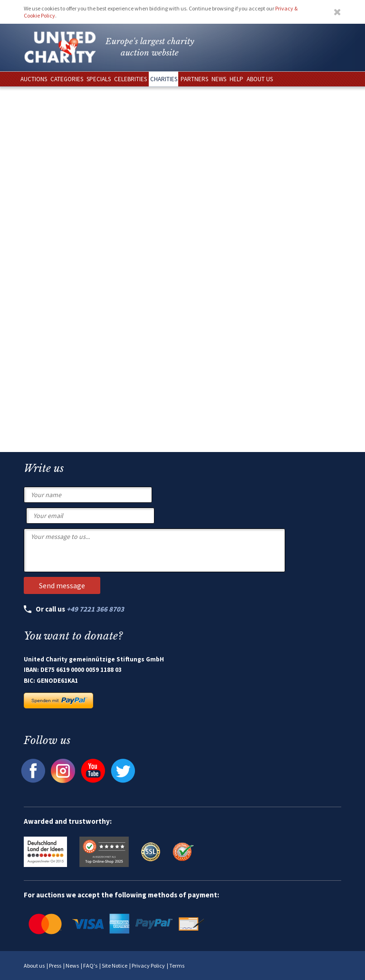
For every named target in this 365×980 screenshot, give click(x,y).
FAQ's (90, 966)
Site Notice (115, 966)
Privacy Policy (148, 966)
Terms (177, 966)
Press (55, 966)
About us (34, 966)
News (72, 966)
